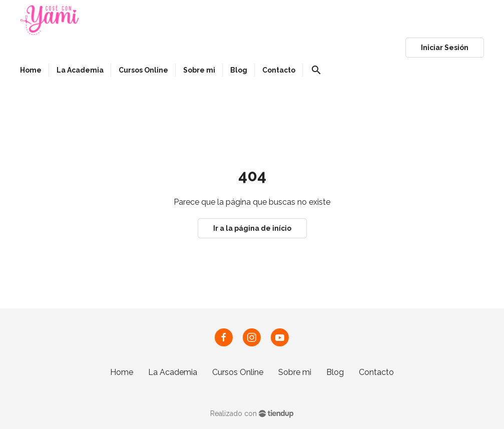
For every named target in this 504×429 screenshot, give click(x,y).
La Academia (173, 372)
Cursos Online (238, 372)
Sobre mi (295, 372)
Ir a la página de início (252, 228)
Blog (335, 372)
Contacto (376, 372)
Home (122, 372)
